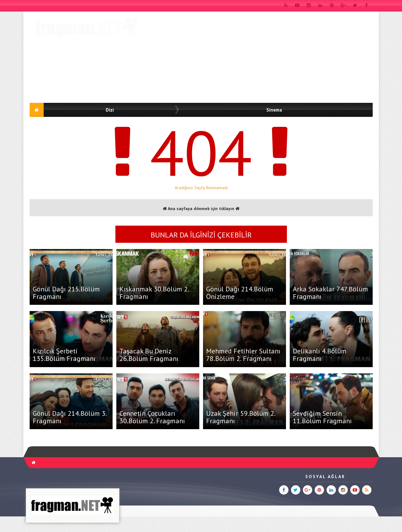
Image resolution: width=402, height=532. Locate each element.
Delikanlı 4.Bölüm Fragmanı (320, 355)
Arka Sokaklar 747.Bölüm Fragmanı (330, 293)
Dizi (110, 110)
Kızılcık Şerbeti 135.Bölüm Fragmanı (64, 355)
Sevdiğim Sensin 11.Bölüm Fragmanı (322, 417)
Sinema (274, 110)
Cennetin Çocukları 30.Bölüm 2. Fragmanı (152, 417)
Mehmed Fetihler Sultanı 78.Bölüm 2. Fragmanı (243, 355)
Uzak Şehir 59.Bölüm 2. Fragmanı (241, 417)
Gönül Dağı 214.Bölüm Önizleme (240, 293)
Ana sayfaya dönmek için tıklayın (201, 208)
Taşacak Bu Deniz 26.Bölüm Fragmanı (149, 355)
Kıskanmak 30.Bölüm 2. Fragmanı (154, 293)
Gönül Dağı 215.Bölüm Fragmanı (66, 293)
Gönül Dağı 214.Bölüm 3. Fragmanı (70, 417)
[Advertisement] (259, 58)
